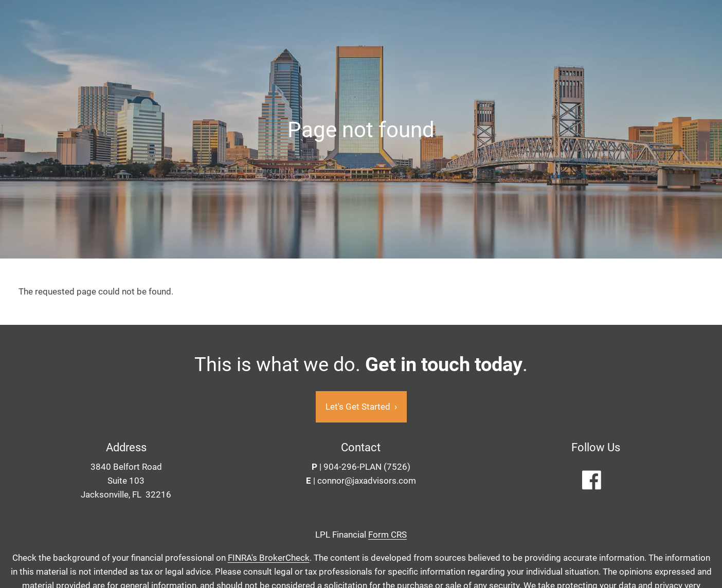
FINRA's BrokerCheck (269, 558)
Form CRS (387, 535)
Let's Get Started (361, 407)
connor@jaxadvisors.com (367, 481)
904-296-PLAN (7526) (367, 467)
